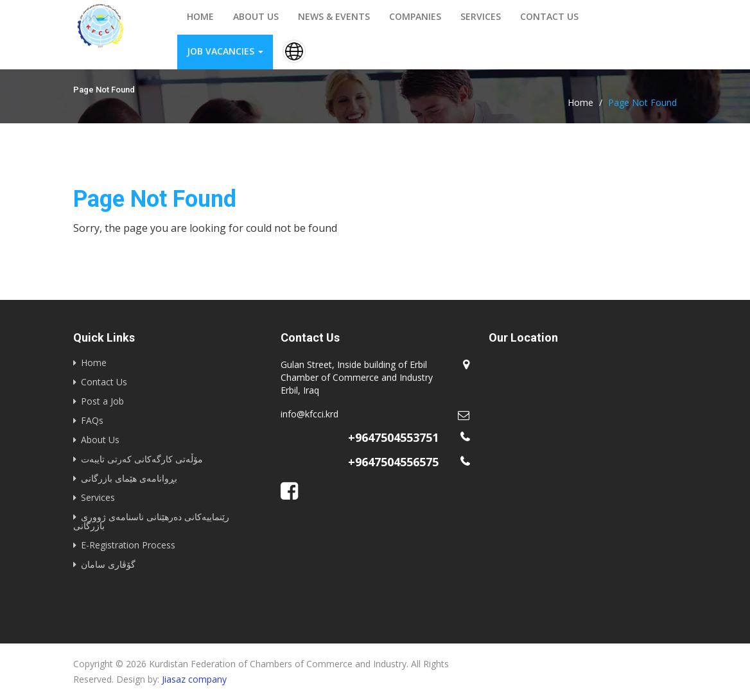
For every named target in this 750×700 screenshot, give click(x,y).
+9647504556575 (393, 462)
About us (256, 16)
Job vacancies (225, 51)
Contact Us (104, 382)
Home (200, 16)
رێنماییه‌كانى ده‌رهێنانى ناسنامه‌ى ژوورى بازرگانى (151, 521)
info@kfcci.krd (310, 414)
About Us (100, 440)
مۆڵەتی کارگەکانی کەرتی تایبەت (142, 459)
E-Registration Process (128, 545)
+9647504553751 (393, 437)
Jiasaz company (194, 679)
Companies (415, 16)
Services (481, 16)
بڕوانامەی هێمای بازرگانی (129, 478)
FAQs (92, 420)
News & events (334, 16)
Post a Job (102, 401)
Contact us (549, 16)
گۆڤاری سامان (108, 564)
